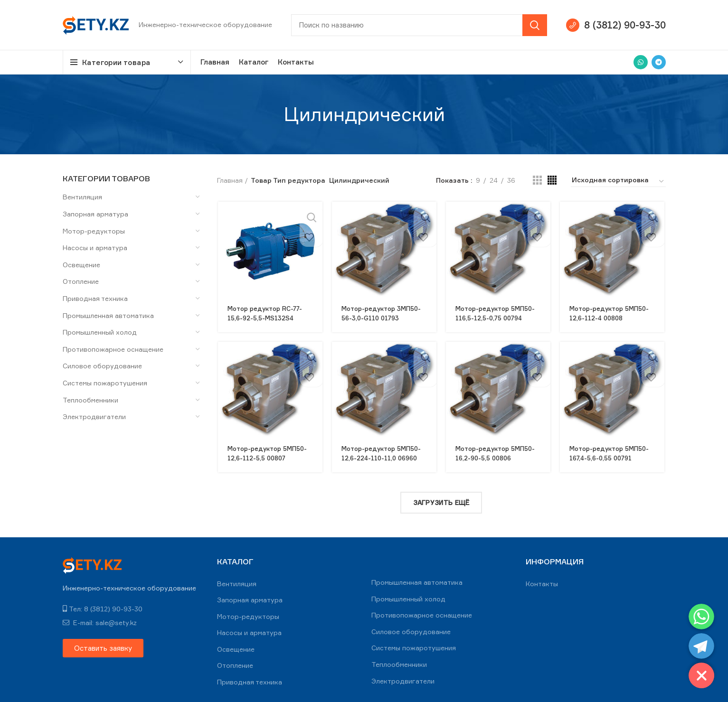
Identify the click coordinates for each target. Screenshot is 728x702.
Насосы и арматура (95, 248)
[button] (103, 645)
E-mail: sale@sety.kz (100, 619)
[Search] (419, 25)
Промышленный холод (100, 332)
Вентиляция (82, 197)
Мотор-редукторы (94, 231)
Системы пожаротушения (105, 383)
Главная (230, 180)
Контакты (542, 580)
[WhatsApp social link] (641, 62)
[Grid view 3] (537, 180)
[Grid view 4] (552, 180)
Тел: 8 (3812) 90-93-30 (103, 605)
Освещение (81, 265)
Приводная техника (95, 298)
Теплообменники (90, 400)
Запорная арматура (95, 214)
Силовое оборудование (102, 366)
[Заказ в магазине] (618, 181)
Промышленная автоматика (108, 315)
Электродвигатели (94, 417)
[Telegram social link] (659, 62)
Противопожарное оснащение (113, 349)
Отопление (81, 281)
